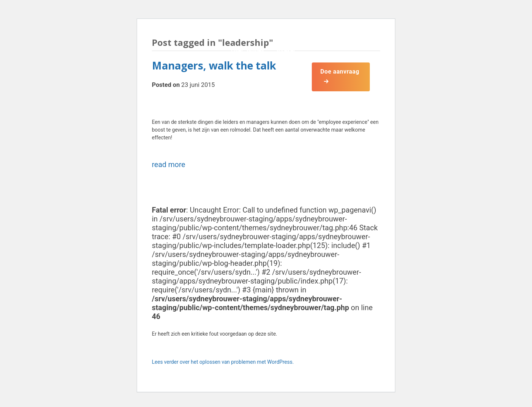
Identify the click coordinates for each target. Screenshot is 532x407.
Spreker (284, 50)
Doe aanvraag (341, 71)
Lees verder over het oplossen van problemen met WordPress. (223, 362)
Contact (240, 99)
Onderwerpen (248, 75)
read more (168, 165)
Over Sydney (246, 50)
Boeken (286, 75)
